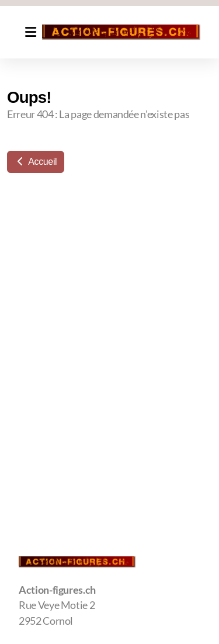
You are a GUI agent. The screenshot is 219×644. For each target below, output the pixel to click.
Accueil (36, 162)
